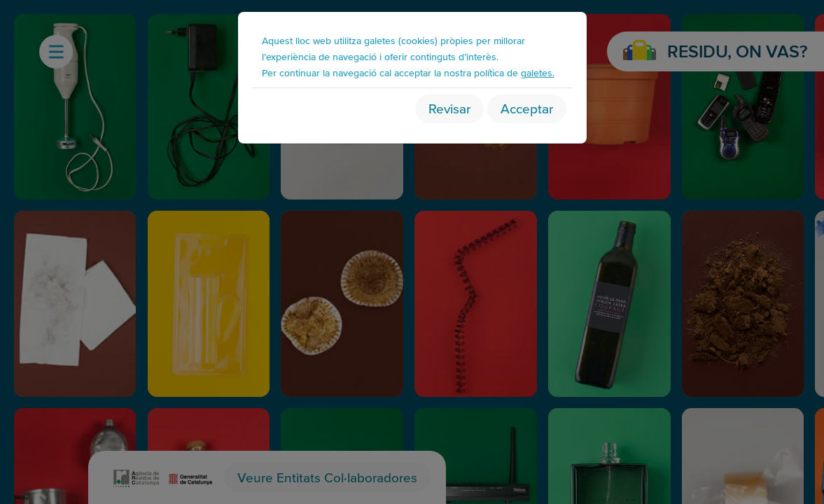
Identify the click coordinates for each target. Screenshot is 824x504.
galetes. (538, 72)
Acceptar (527, 108)
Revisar (449, 108)
